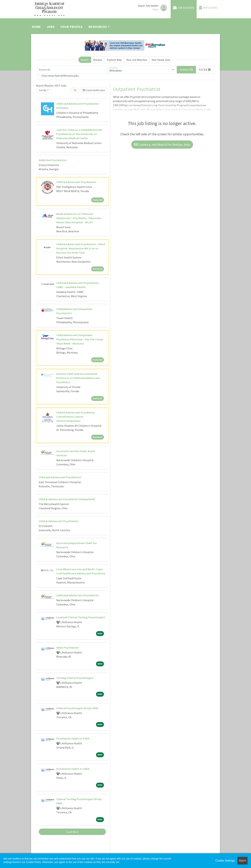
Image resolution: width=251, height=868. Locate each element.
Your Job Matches (137, 60)
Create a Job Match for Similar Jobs (162, 144)
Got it (242, 861)
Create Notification (94, 90)
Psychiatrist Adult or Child (73, 738)
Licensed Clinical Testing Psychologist (81, 617)
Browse (98, 60)
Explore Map (114, 60)
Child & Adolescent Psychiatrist (76, 182)
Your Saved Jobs (161, 60)
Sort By (43, 90)
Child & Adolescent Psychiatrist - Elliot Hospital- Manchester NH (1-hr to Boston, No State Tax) (81, 248)
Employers (208, 8)
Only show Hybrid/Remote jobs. (60, 76)
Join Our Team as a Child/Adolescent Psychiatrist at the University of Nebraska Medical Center (79, 134)
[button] (205, 70)
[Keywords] (72, 70)
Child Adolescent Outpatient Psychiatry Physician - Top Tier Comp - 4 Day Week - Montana (80, 339)
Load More (72, 832)
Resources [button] (98, 27)
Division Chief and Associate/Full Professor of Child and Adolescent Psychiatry (78, 378)
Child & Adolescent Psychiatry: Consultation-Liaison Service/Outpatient (76, 417)
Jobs (51, 27)
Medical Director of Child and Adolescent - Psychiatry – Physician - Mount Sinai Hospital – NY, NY (79, 218)
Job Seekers (184, 8)
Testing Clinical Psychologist (75, 678)
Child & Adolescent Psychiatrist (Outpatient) (67, 499)
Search (85, 60)
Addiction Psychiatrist (53, 160)
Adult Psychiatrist (68, 648)
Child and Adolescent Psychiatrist (60, 477)
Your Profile (72, 27)
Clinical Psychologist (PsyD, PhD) (77, 708)
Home (36, 27)
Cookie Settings (225, 861)
